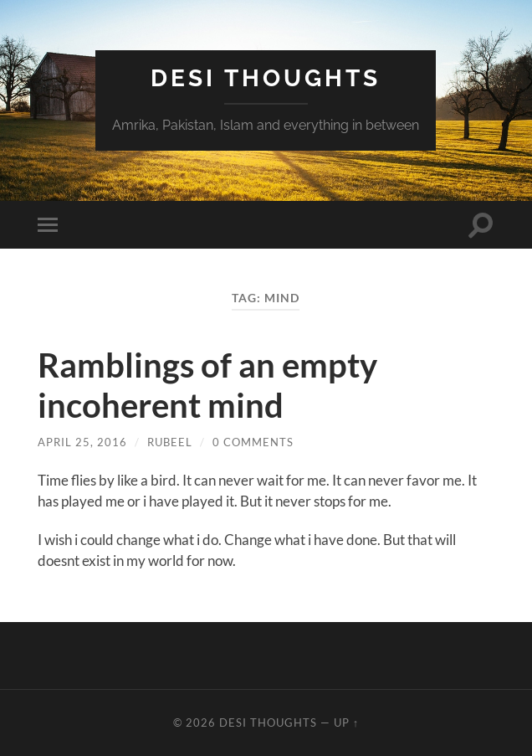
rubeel (170, 442)
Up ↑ (346, 723)
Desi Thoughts (266, 78)
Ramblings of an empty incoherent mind (207, 385)
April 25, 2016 (82, 442)
